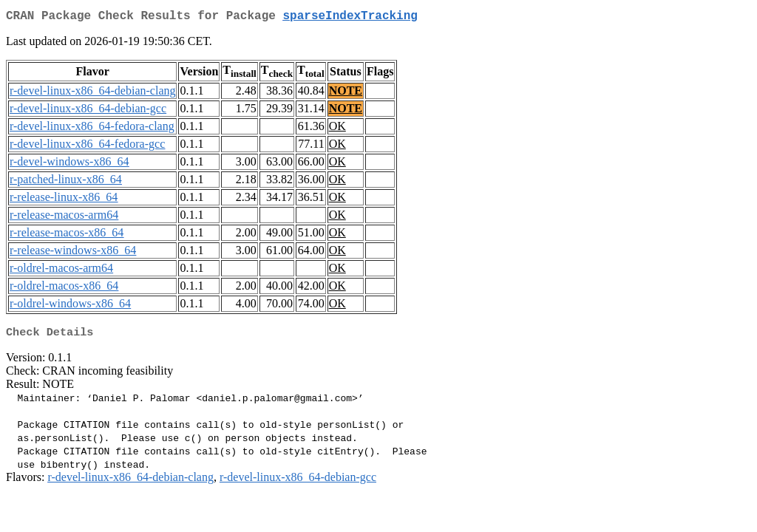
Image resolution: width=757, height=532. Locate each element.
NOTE (346, 93)
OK (337, 129)
